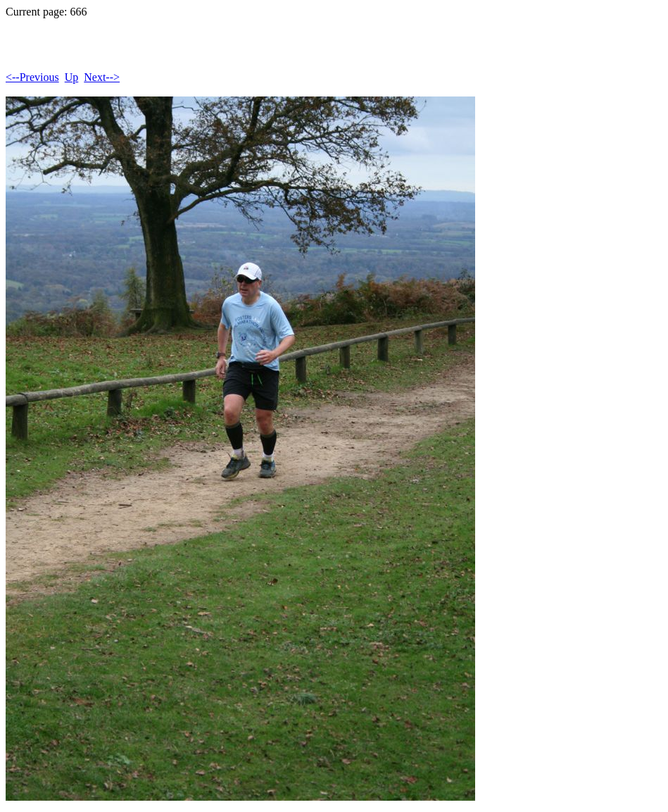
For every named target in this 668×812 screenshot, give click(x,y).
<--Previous (32, 77)
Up (72, 77)
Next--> (102, 77)
